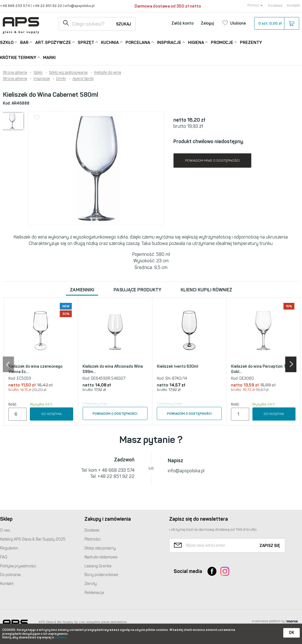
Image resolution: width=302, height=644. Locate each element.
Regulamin (9, 548)
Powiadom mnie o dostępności (212, 161)
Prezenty (251, 43)
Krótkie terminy (18, 57)
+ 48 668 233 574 (116, 470)
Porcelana (138, 42)
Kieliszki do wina (108, 72)
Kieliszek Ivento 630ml (177, 366)
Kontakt (293, 5)
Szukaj (124, 24)
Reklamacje (94, 593)
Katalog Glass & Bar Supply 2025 (33, 539)
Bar (24, 42)
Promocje (222, 42)
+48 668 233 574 (15, 6)
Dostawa (275, 5)
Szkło (7, 42)
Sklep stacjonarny (100, 548)
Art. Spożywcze (53, 42)
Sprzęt (86, 42)
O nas (5, 530)
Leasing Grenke (98, 566)
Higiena (196, 42)
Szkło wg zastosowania (68, 72)
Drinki (61, 79)
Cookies (61, 637)
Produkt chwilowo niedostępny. (209, 141)
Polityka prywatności (18, 566)
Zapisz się (270, 546)
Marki (49, 58)
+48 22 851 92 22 (48, 6)
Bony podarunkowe (101, 575)
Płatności (93, 539)
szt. (276, 23)
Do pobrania (10, 575)
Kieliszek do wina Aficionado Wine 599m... (113, 369)
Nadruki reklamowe (101, 557)
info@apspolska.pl (79, 6)
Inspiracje (169, 42)
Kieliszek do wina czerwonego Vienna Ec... (35, 369)
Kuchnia (110, 42)
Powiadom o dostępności (115, 414)
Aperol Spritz (83, 79)
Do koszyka (52, 414)
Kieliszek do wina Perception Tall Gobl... (260, 369)
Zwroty (91, 584)
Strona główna (15, 72)
